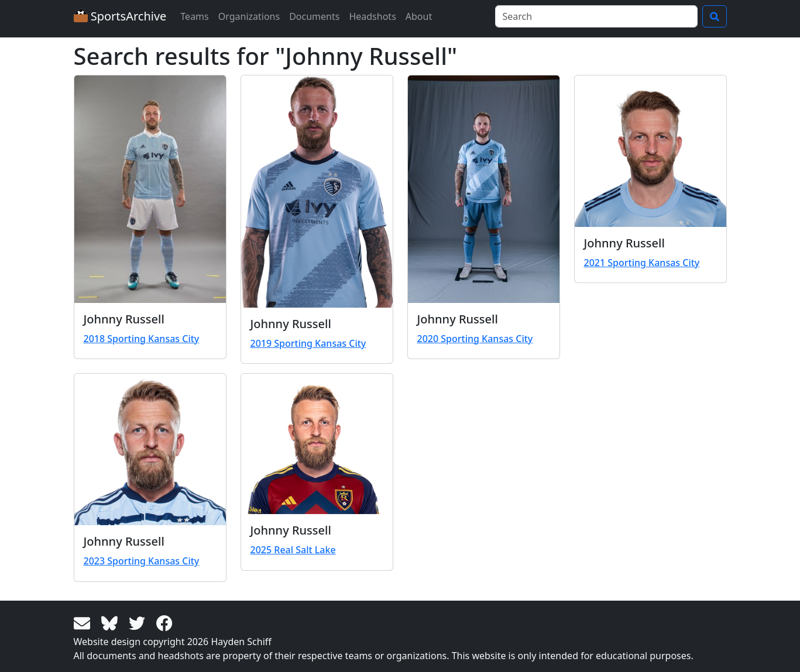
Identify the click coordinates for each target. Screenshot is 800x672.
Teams (194, 16)
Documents (314, 16)
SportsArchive (120, 16)
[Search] (596, 16)
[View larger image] (150, 189)
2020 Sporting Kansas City (475, 339)
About (419, 16)
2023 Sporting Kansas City (142, 561)
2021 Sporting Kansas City (642, 263)
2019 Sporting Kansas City (308, 343)
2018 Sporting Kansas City (142, 339)
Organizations (249, 16)
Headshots (372, 16)
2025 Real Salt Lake (293, 550)
